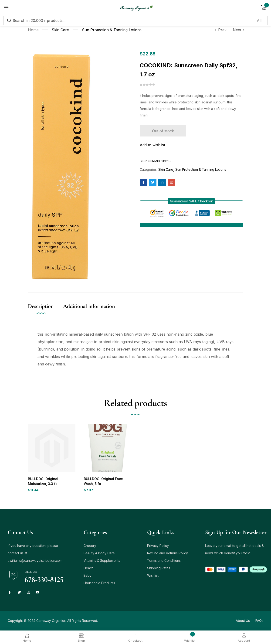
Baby (88, 576)
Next (238, 30)
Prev (220, 30)
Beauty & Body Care (99, 554)
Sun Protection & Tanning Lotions (112, 30)
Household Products (99, 584)
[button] (191, 201)
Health (88, 569)
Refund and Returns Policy (168, 554)
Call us (30, 573)
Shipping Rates (159, 569)
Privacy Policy (158, 546)
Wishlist (153, 576)
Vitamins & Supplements (102, 561)
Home (33, 30)
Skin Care (60, 30)
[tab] (46, 311)
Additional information (89, 306)
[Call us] (13, 576)
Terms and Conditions (164, 561)
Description (41, 306)
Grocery (90, 546)
